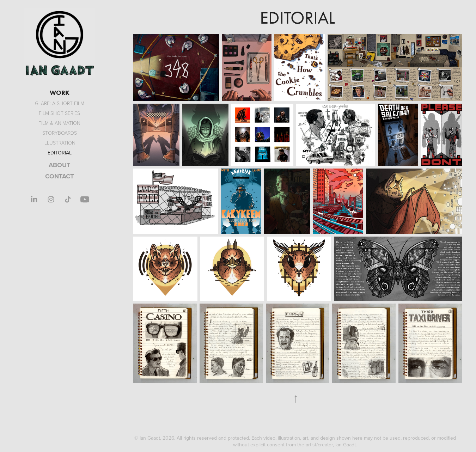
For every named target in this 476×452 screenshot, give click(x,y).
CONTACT (59, 176)
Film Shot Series (59, 113)
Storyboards (60, 133)
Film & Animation (59, 123)
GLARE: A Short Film (60, 103)
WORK (60, 93)
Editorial (60, 153)
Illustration (59, 143)
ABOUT (59, 165)
